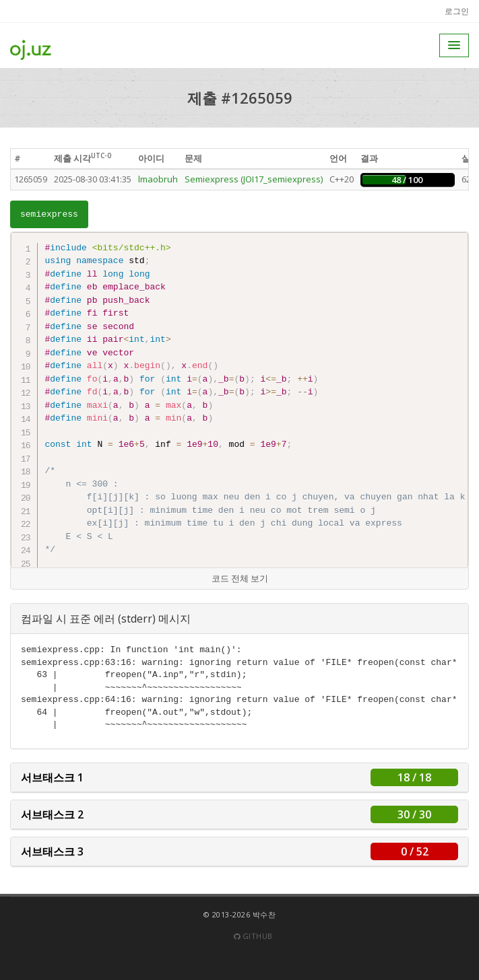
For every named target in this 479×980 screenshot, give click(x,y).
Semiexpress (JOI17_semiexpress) (254, 179)
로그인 (457, 11)
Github (253, 936)
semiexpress (49, 214)
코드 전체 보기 (240, 578)
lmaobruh (158, 179)
